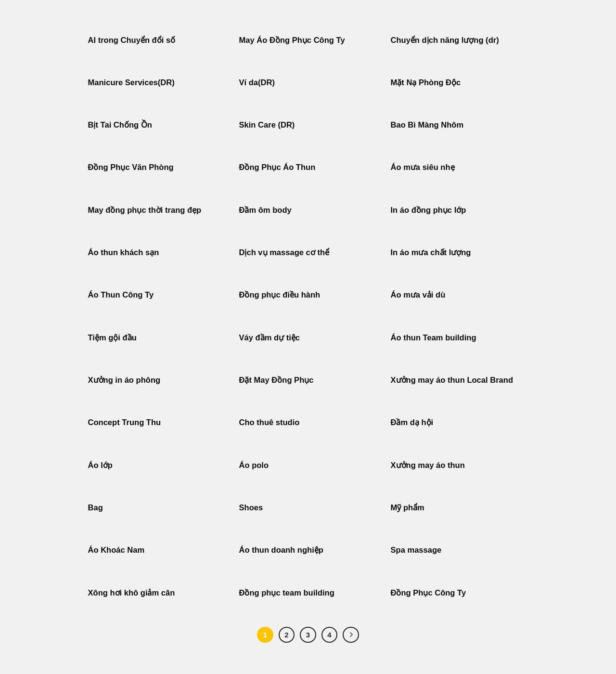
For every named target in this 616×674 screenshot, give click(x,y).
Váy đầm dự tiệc (269, 338)
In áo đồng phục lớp (429, 210)
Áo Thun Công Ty (121, 295)
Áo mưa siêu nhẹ (423, 167)
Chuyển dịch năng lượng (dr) (445, 40)
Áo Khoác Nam (116, 550)
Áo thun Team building (434, 338)
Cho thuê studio (269, 422)
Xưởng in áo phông (124, 380)
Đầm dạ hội (412, 422)
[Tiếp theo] (351, 635)
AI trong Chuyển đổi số (132, 40)
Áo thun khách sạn (124, 253)
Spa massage (416, 550)
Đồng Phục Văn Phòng (131, 167)
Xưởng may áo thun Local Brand (452, 380)
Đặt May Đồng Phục (276, 380)
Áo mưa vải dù (418, 295)
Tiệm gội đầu (112, 338)
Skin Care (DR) (267, 125)
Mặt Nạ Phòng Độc (426, 83)
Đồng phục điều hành (280, 295)
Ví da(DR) (257, 83)
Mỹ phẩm (408, 508)
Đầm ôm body (265, 210)
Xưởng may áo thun (428, 465)
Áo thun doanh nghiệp (281, 550)
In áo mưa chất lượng (431, 253)
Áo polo (254, 465)
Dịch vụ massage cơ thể (284, 253)
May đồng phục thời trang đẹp (145, 210)
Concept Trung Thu (125, 422)
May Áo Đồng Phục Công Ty (292, 40)
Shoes (251, 508)
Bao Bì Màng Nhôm (427, 125)
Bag (96, 508)
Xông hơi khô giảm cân (132, 593)
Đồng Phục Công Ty (429, 593)
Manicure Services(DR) (131, 83)
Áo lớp (100, 465)
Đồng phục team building (287, 593)
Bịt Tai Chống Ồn (120, 125)
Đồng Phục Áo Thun (277, 167)
